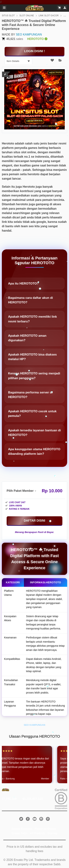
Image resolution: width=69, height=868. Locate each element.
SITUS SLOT (8, 16)
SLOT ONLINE (27, 16)
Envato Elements (22, 829)
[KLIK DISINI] (34, 51)
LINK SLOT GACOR (49, 16)
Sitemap (52, 833)
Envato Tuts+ (20, 833)
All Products (38, 833)
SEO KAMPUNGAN (29, 35)
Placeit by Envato (45, 829)
